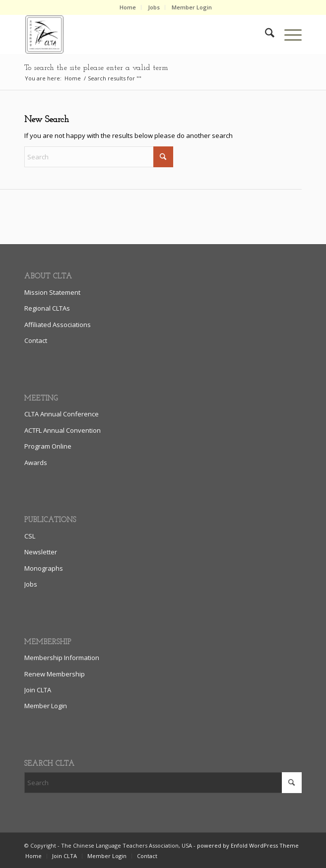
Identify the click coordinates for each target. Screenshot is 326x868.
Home (128, 7)
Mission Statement (52, 292)
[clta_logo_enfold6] (135, 34)
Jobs (154, 7)
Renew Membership (55, 674)
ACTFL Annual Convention (63, 430)
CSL (30, 536)
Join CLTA (38, 690)
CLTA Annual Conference (62, 414)
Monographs (44, 568)
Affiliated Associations (58, 325)
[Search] (265, 34)
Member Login (192, 7)
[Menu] (288, 34)
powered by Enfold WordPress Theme (248, 845)
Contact (36, 340)
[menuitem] (128, 7)
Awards (36, 463)
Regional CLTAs (47, 308)
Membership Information (62, 658)
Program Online (48, 446)
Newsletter (41, 552)
